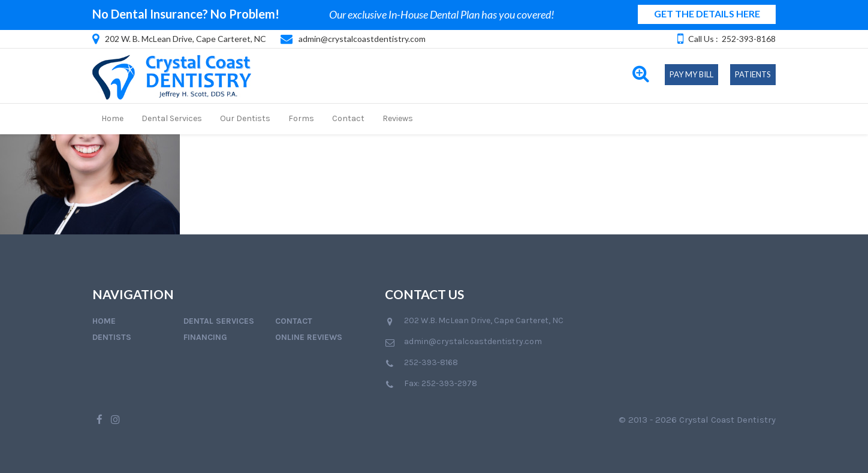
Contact (348, 118)
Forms (301, 118)
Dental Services (172, 118)
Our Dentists (245, 118)
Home (112, 118)
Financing (205, 337)
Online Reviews (309, 337)
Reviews (398, 118)
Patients (753, 74)
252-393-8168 (749, 39)
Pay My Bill (691, 74)
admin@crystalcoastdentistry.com (362, 39)
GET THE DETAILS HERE (707, 13)
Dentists (112, 337)
